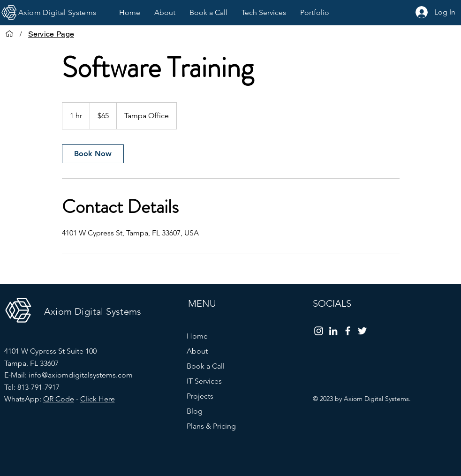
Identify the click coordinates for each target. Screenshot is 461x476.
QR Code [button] (59, 399)
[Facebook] (348, 331)
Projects (200, 396)
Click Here (98, 399)
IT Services (204, 381)
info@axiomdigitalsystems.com (81, 375)
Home (197, 336)
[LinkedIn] (333, 331)
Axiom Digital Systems (93, 311)
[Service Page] (51, 34)
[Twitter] (362, 331)
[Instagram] (319, 331)
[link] (93, 154)
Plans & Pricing (211, 426)
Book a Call (206, 366)
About (197, 351)
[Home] (9, 34)
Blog (195, 411)
